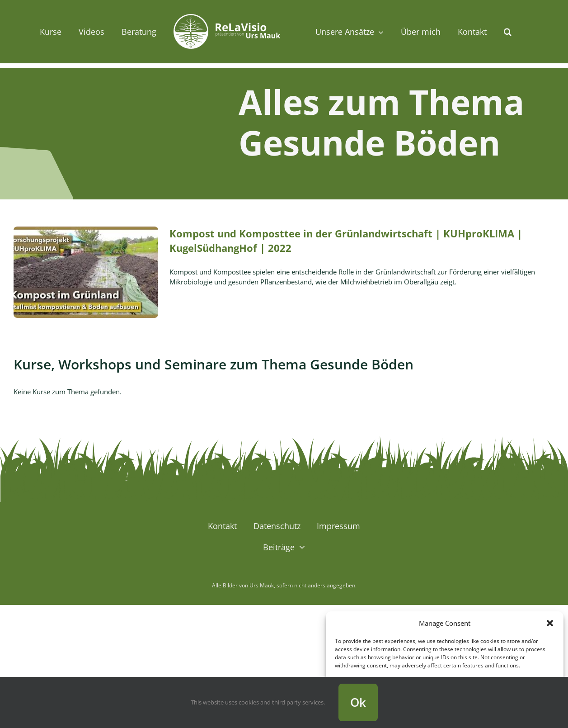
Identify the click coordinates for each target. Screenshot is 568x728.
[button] (550, 623)
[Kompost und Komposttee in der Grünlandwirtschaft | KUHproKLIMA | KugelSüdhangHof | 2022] (86, 272)
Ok (358, 702)
